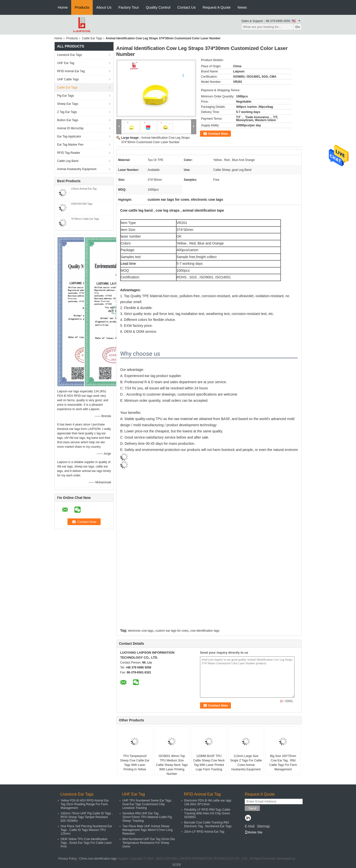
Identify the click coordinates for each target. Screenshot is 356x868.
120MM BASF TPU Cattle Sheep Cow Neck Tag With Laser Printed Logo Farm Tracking (209, 763)
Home (63, 7)
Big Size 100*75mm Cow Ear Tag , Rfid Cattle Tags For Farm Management (283, 763)
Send (252, 808)
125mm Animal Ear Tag (84, 189)
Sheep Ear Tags (68, 104)
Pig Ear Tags (66, 96)
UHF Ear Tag (66, 63)
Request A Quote (216, 7)
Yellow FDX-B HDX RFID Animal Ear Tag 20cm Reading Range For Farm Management (85, 804)
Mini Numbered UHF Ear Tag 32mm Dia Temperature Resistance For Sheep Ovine (149, 843)
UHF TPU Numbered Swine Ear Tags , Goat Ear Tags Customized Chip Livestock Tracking (148, 804)
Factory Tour (129, 7)
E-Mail (250, 826)
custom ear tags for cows (172, 631)
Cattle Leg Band (68, 161)
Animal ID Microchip (70, 128)
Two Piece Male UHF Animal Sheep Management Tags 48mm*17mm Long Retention (147, 830)
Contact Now (218, 134)
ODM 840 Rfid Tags (82, 204)
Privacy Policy (68, 859)
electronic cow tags (141, 631)
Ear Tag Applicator (69, 136)
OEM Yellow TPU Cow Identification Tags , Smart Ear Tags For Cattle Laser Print (86, 843)
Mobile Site (254, 832)
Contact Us (186, 7)
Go (298, 27)
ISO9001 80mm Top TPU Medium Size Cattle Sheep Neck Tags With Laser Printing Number (172, 765)
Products (82, 7)
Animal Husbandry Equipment (77, 169)
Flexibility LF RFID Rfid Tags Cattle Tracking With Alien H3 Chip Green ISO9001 (207, 813)
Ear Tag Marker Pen (70, 145)
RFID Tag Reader (69, 153)
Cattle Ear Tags (92, 38)
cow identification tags (205, 631)
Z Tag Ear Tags (67, 112)
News (242, 7)
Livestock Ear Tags (70, 55)
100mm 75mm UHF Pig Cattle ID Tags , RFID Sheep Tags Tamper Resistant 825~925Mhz (87, 817)
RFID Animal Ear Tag (71, 71)
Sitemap (263, 826)
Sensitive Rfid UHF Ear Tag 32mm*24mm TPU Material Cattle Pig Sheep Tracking (147, 817)
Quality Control (158, 7)
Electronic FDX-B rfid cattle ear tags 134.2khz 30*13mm (208, 802)
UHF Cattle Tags (68, 79)
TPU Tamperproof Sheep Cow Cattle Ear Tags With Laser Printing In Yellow (135, 763)
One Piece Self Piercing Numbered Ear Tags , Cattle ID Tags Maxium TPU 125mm (86, 830)
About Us (104, 7)
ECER (177, 865)
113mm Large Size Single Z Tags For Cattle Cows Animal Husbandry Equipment (246, 763)
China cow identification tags (98, 859)
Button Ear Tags (68, 120)
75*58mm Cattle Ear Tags (85, 219)
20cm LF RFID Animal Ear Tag (204, 832)
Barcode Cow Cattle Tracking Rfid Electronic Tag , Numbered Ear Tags (208, 824)
